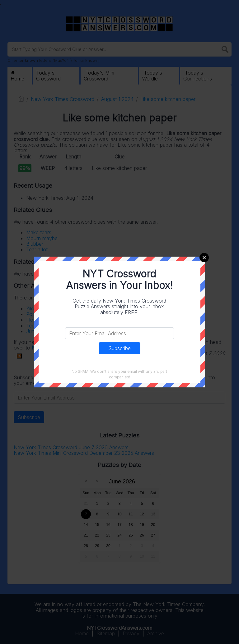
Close (204, 258)
